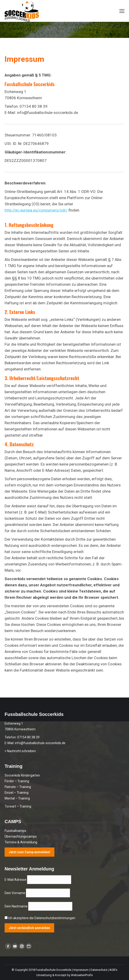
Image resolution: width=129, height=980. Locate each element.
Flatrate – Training (18, 787)
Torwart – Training (18, 806)
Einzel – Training (17, 793)
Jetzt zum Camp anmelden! (29, 852)
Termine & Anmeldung (21, 842)
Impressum (81, 970)
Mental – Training (17, 798)
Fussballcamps (15, 831)
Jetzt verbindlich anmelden (29, 928)
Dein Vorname (15, 893)
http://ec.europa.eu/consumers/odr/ (36, 210)
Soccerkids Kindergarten (22, 775)
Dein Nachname (16, 906)
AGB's (113, 970)
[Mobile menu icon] (122, 11)
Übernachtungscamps (21, 836)
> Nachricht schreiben (20, 751)
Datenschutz (99, 970)
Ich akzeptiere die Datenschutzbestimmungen (42, 918)
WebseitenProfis (82, 975)
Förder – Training (17, 781)
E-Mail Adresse (16, 880)
